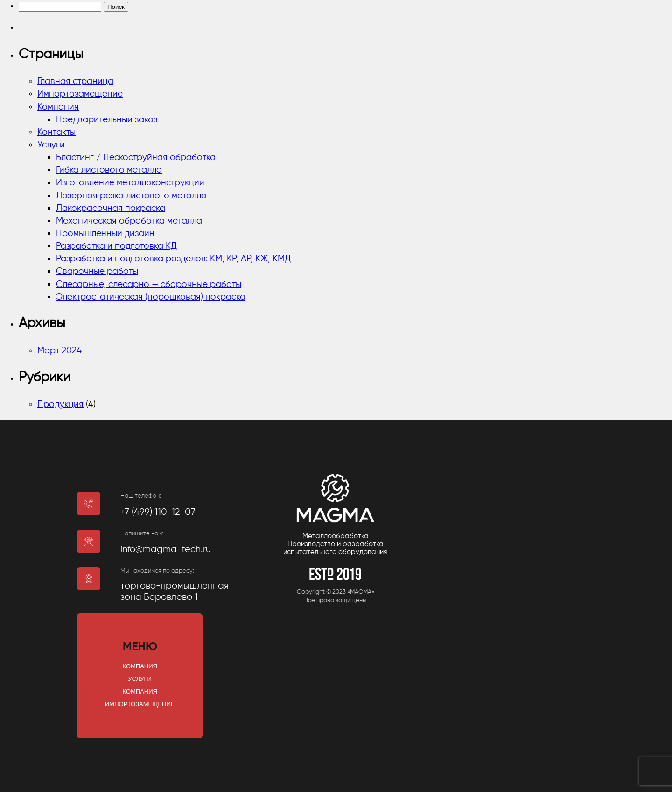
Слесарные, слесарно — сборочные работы (149, 284)
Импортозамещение (80, 94)
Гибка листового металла (109, 170)
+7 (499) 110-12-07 (158, 512)
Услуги (51, 145)
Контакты (56, 132)
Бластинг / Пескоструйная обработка (136, 158)
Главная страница (75, 81)
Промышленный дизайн (105, 234)
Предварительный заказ (107, 120)
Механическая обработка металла (129, 221)
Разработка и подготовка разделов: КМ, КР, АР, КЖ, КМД (173, 259)
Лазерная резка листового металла (131, 196)
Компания (58, 107)
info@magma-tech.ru (166, 550)
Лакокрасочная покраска (111, 208)
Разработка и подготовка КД (116, 246)
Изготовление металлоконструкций (130, 183)
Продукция (60, 404)
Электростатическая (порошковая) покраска (151, 297)
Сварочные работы (97, 271)
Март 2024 (59, 351)
